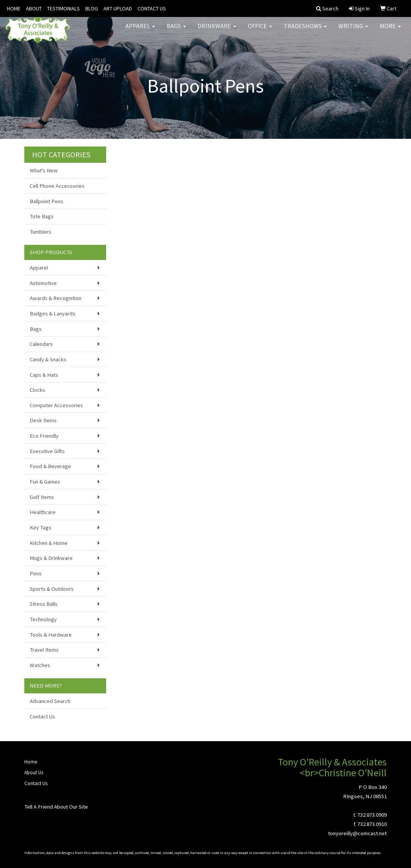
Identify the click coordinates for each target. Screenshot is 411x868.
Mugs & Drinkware (51, 558)
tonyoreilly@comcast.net (357, 833)
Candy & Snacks (48, 359)
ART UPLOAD (118, 8)
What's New (44, 170)
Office (260, 31)
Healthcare (43, 512)
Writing (353, 31)
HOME (14, 8)
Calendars (41, 344)
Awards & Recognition (56, 298)
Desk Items (43, 420)
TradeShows (305, 31)
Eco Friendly (44, 436)
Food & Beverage (50, 466)
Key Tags (41, 528)
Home (31, 762)
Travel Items (44, 650)
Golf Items (42, 497)
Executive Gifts (47, 451)
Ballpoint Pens (47, 201)
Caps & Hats (44, 375)
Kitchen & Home (49, 543)
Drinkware (217, 31)
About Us (34, 773)
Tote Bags (42, 216)
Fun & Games (45, 482)
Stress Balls (44, 604)
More (390, 31)
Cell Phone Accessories (57, 186)
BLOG (92, 8)
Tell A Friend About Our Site (56, 807)
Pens (36, 573)
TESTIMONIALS (63, 8)
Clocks (37, 390)
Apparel (140, 31)
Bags (176, 31)
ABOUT (34, 8)
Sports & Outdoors (52, 589)
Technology (43, 619)
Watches (40, 665)
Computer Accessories (56, 405)
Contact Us (42, 716)
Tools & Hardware (51, 635)
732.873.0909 (372, 815)
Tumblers (41, 232)
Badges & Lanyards (52, 313)
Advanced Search (50, 701)
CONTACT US (152, 8)
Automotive (43, 283)
